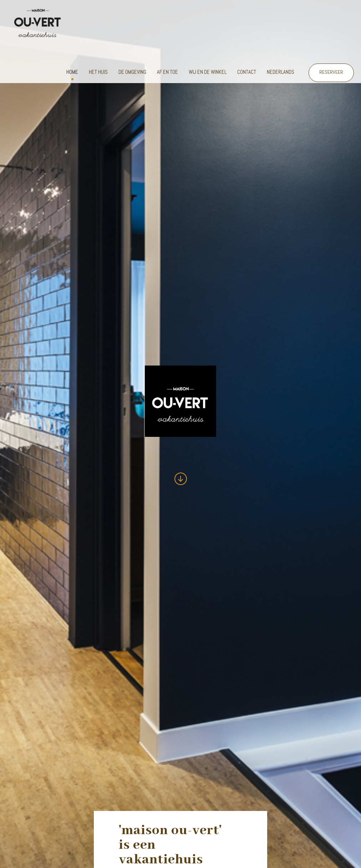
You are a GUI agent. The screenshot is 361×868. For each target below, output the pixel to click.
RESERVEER (331, 72)
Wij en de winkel (208, 72)
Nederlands (281, 72)
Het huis (98, 72)
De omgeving (132, 72)
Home (72, 72)
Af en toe (167, 72)
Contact (247, 72)
